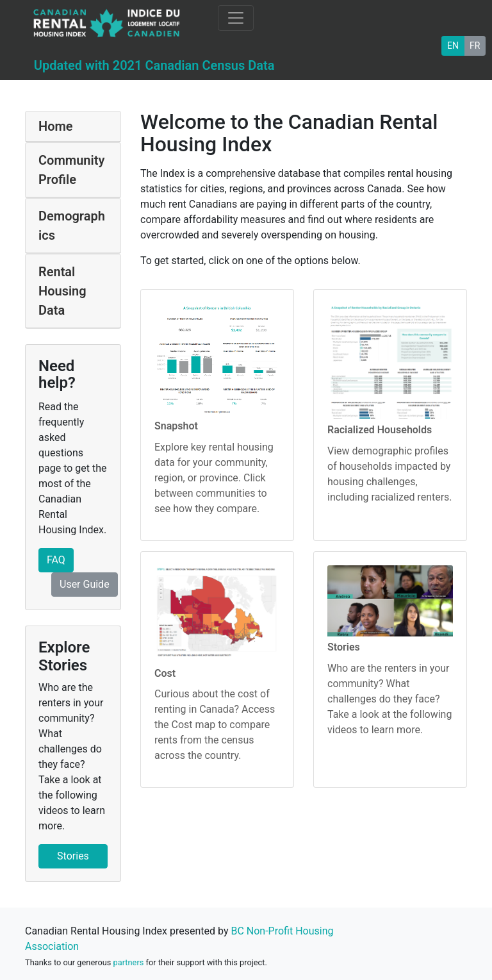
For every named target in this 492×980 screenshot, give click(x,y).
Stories (73, 856)
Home (56, 126)
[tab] (73, 127)
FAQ (56, 560)
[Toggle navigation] (236, 18)
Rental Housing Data (62, 291)
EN (453, 45)
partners (129, 962)
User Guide (85, 584)
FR (475, 45)
